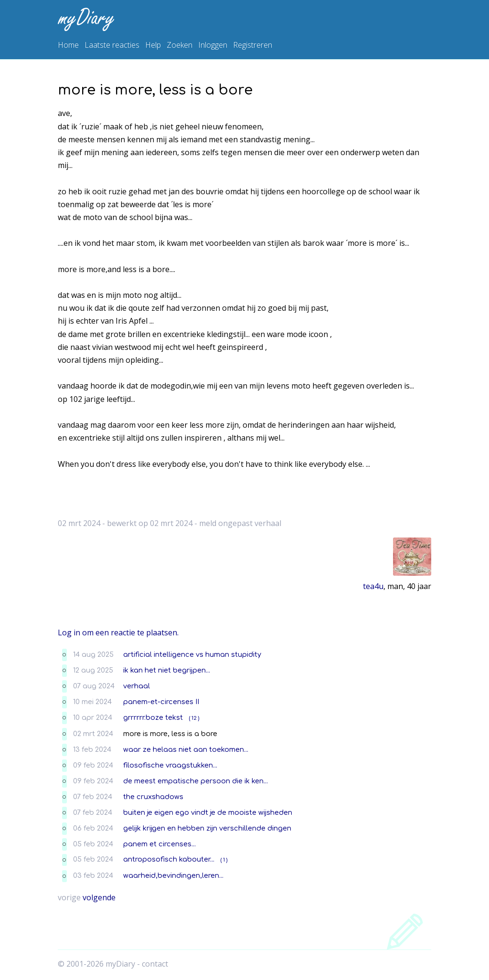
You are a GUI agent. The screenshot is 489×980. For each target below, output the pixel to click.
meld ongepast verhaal (240, 523)
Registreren (253, 45)
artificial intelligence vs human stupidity (192, 654)
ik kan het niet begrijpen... (167, 670)
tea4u (373, 586)
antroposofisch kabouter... (169, 859)
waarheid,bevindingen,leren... (173, 875)
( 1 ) (224, 860)
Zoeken (180, 45)
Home (68, 45)
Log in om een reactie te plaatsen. (118, 632)
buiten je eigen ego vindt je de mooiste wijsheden (208, 812)
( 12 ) (194, 718)
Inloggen (213, 45)
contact (155, 964)
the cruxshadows (153, 797)
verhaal (137, 686)
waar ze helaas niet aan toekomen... (186, 749)
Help (153, 45)
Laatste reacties (112, 45)
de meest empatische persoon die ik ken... (196, 781)
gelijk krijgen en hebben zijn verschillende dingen (207, 828)
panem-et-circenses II (161, 702)
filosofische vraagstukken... (170, 765)
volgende (99, 897)
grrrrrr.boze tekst (153, 717)
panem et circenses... (159, 844)
